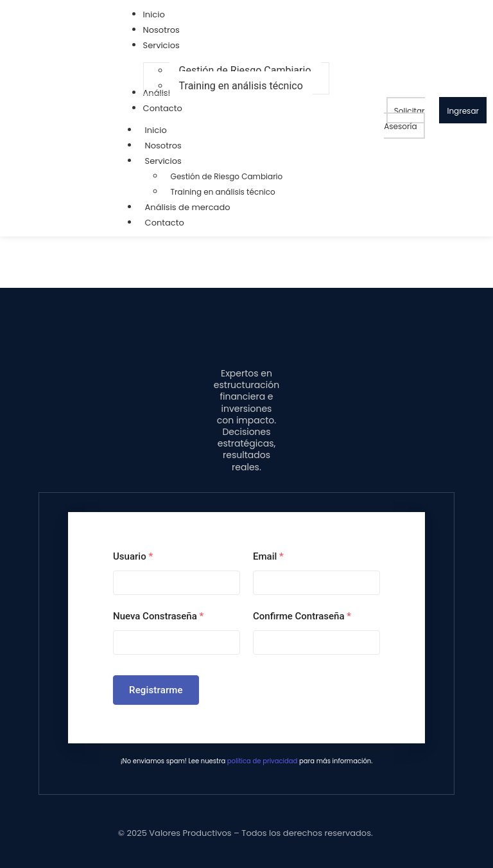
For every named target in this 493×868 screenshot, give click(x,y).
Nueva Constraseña (158, 616)
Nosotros (163, 146)
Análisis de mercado (188, 207)
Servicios (170, 161)
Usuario (133, 556)
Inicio (156, 130)
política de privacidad (262, 761)
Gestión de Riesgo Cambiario (227, 176)
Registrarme (156, 690)
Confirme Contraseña (302, 616)
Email (268, 556)
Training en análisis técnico (223, 192)
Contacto (165, 223)
